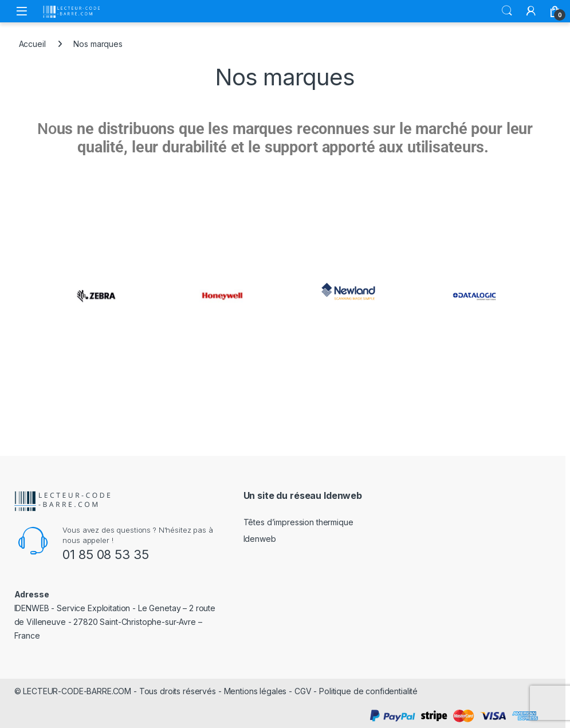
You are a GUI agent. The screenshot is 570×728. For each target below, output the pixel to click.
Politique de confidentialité (368, 691)
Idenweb (260, 539)
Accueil (32, 44)
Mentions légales (255, 691)
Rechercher (507, 11)
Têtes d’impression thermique (298, 522)
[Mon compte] (531, 11)
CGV (303, 691)
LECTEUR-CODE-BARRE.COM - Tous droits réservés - (123, 691)
